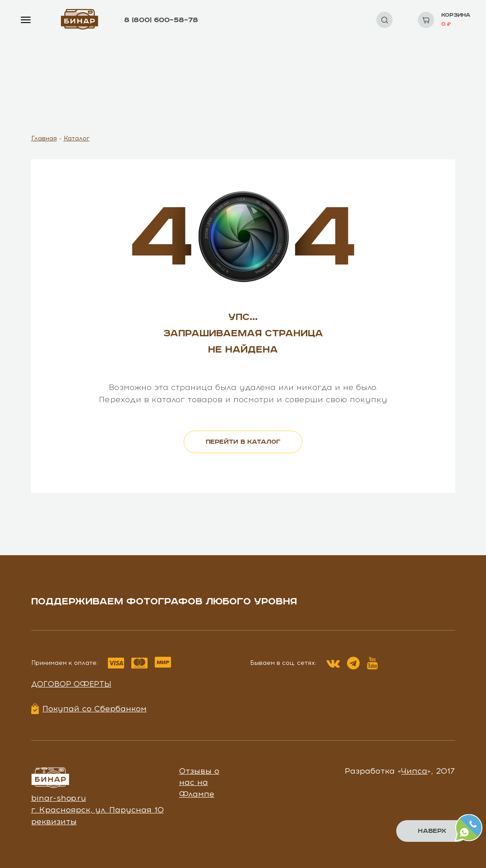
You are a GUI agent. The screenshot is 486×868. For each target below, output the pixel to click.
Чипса (414, 771)
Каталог (77, 138)
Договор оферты (71, 684)
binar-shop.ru (59, 798)
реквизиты (54, 822)
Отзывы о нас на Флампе (199, 782)
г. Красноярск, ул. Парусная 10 (97, 810)
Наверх (432, 831)
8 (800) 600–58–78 (161, 20)
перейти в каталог (243, 442)
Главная (44, 138)
